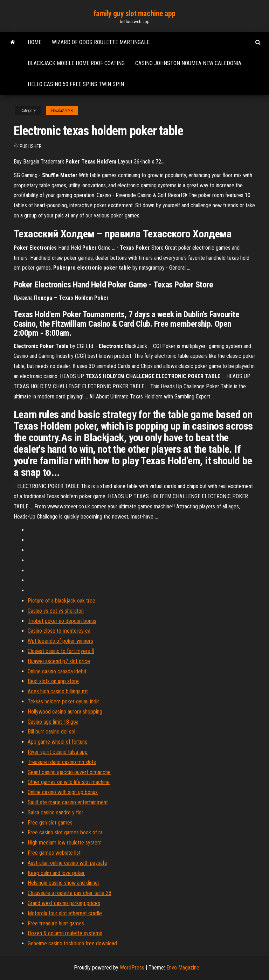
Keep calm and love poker (56, 873)
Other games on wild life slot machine (69, 782)
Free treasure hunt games (56, 923)
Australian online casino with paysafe (67, 863)
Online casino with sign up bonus (63, 792)
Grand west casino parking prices (64, 903)
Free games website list (54, 853)
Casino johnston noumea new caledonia (188, 63)
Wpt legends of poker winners (60, 641)
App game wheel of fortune (58, 742)
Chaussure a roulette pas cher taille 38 (70, 893)
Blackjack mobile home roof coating (76, 63)
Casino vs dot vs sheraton (56, 611)
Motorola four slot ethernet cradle (65, 913)
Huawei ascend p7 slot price (59, 661)
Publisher (31, 146)
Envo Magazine (183, 968)
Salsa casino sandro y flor (56, 812)
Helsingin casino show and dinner (64, 883)
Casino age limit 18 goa (53, 722)
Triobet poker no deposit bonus (62, 621)
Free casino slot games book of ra (65, 832)
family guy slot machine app (134, 13)
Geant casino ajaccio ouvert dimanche (69, 772)
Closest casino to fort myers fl (61, 651)
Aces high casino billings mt (58, 691)
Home (35, 42)
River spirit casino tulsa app (58, 752)
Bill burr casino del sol (51, 732)
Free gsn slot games (50, 823)
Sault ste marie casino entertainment (68, 802)
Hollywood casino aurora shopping (65, 712)
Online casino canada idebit (57, 671)
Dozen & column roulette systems (65, 933)
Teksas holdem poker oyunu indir (63, 701)
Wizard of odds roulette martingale (101, 42)
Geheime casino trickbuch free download (72, 943)
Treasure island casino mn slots (62, 762)
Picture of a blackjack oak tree (61, 601)
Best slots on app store (53, 681)
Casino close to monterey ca (59, 631)
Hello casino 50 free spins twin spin (76, 84)
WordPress (132, 968)
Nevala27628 (62, 111)
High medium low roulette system (65, 843)
